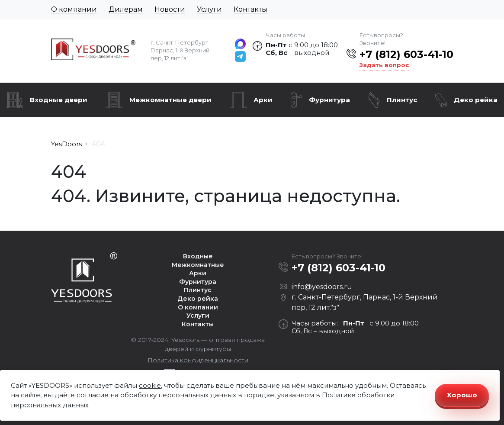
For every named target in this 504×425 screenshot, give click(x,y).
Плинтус (402, 100)
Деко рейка (476, 100)
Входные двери (59, 100)
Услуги (209, 9)
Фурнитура (329, 100)
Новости (170, 9)
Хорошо (462, 395)
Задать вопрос (384, 65)
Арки (263, 100)
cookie (150, 385)
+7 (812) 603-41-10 (406, 54)
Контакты (250, 9)
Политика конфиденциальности (198, 360)
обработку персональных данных (178, 395)
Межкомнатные (198, 265)
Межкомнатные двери (170, 100)
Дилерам (126, 9)
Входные (198, 256)
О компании (74, 9)
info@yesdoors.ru (322, 287)
